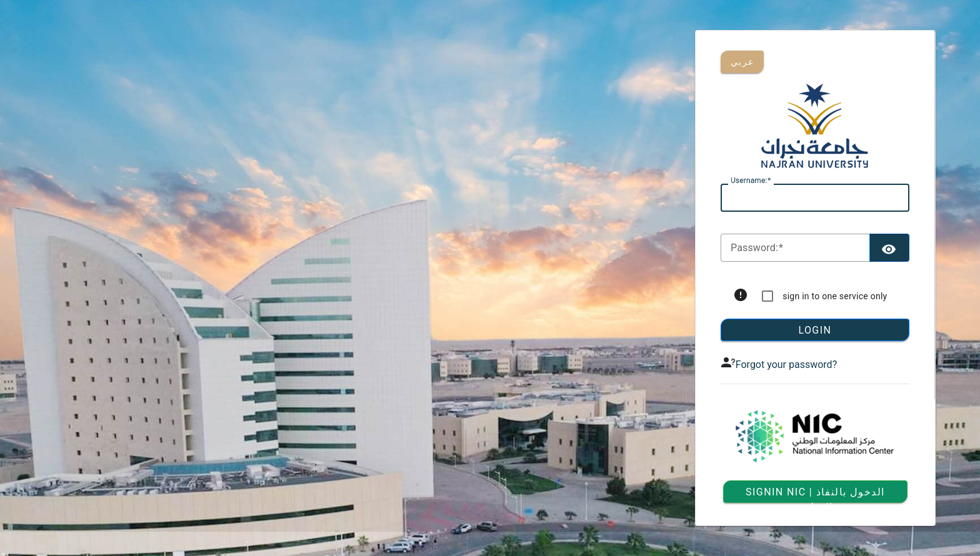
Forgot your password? (786, 365)
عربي (742, 62)
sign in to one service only (835, 296)
